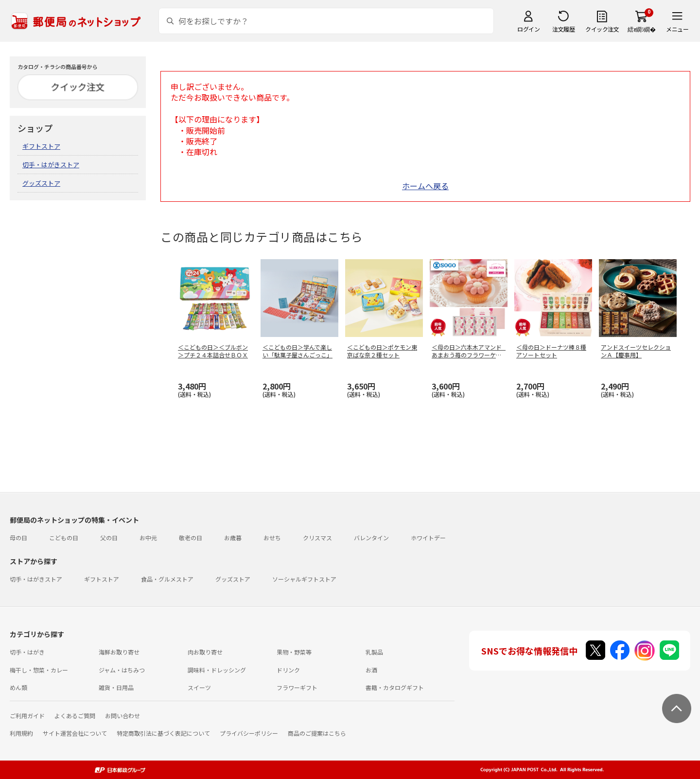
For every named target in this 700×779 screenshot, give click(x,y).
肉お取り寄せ (205, 652)
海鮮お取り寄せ (119, 652)
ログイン (528, 29)
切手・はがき (27, 652)
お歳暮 (233, 538)
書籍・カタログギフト (395, 687)
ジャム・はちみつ (122, 670)
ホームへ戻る (425, 186)
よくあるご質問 (75, 716)
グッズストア (41, 183)
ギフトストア (41, 146)
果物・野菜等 (294, 652)
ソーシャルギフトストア (304, 579)
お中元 (148, 538)
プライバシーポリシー (249, 733)
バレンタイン (371, 538)
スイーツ (199, 687)
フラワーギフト (297, 687)
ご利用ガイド (27, 716)
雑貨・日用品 (116, 687)
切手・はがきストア (51, 165)
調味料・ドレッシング (217, 670)
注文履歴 (563, 29)
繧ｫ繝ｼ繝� (641, 29)
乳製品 (374, 652)
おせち (272, 538)
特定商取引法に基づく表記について (163, 733)
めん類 (18, 687)
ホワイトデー (428, 538)
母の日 (18, 538)
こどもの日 (64, 538)
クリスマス (317, 538)
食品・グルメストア (167, 579)
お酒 (371, 670)
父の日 (109, 538)
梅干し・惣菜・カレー (39, 670)
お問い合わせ (122, 716)
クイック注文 (602, 29)
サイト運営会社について (75, 733)
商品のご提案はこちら (317, 733)
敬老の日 (191, 538)
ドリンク (288, 670)
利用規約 (21, 733)
